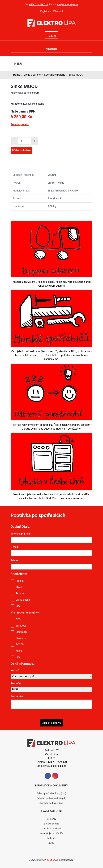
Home (17, 75)
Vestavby (52, 819)
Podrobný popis (20, 124)
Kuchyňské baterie (55, 75)
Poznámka (17, 696)
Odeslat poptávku (51, 723)
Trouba (20, 593)
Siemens (21, 638)
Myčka (19, 587)
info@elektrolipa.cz (55, 766)
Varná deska (23, 600)
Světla (51, 843)
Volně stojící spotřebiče (51, 833)
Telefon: (15, 560)
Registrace (46, 11)
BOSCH (20, 645)
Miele (19, 651)
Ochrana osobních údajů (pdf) (52, 798)
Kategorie (51, 49)
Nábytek (51, 838)
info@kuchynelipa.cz (67, 5)
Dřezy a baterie (32, 75)
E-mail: (15, 547)
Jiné (18, 606)
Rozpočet (16, 683)
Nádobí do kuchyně (51, 829)
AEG (18, 619)
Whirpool (21, 626)
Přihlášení (58, 11)
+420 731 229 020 (39, 5)
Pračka (20, 581)
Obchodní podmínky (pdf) (51, 803)
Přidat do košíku (21, 150)
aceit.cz (51, 860)
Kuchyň (15, 670)
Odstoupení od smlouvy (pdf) (51, 793)
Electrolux (21, 632)
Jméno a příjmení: (21, 534)
